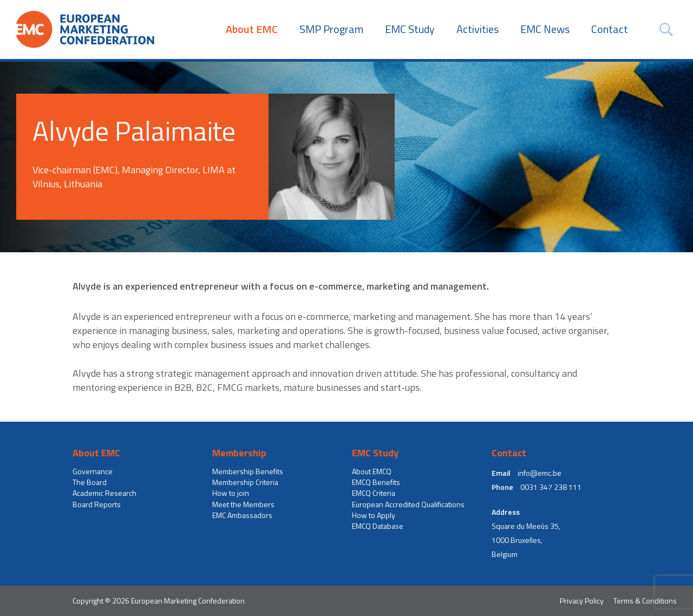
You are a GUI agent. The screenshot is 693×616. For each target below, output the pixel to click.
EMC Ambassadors (242, 515)
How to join (231, 493)
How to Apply (374, 515)
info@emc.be (540, 473)
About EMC (252, 29)
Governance (93, 471)
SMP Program (331, 29)
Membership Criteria (245, 482)
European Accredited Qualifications (408, 504)
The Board (90, 482)
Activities (478, 29)
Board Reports (97, 504)
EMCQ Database (378, 526)
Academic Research (104, 493)
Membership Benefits (248, 471)
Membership (239, 453)
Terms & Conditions (645, 601)
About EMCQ (372, 471)
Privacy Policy (582, 601)
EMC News (545, 29)
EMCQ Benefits (376, 482)
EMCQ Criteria (374, 493)
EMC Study (410, 29)
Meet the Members (243, 504)
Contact (610, 29)
